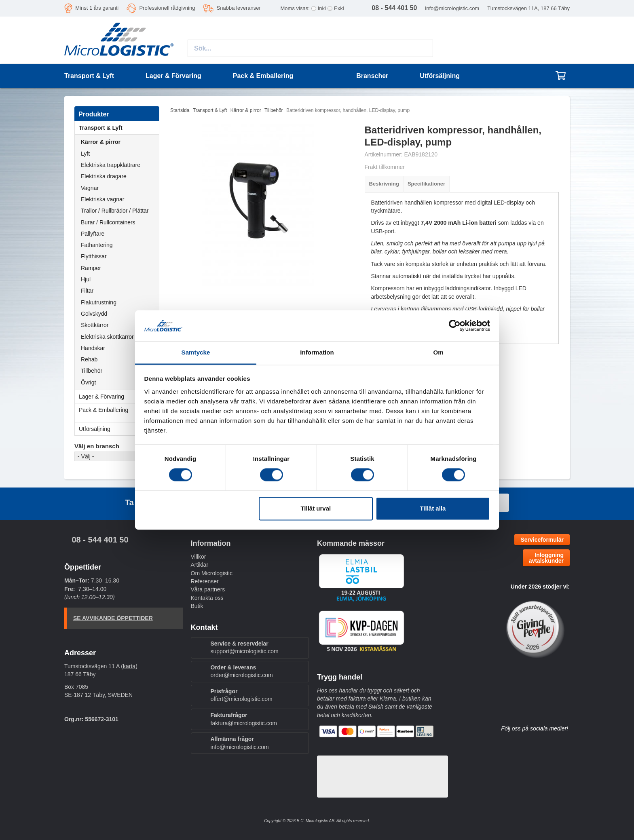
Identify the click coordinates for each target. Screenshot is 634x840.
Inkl (322, 8)
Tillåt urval (316, 508)
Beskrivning (384, 184)
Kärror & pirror (101, 142)
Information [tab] (317, 352)
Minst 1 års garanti (97, 8)
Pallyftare (93, 234)
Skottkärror (95, 325)
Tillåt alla (433, 508)
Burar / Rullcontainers (108, 222)
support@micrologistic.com (245, 651)
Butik (197, 606)
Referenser (205, 581)
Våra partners (208, 589)
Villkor (199, 557)
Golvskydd (94, 314)
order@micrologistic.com (242, 675)
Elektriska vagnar (102, 199)
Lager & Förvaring (119, 397)
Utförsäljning (440, 76)
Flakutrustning (99, 302)
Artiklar (200, 565)
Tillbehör (92, 371)
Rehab (89, 359)
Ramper (91, 268)
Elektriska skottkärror (107, 337)
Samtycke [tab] (196, 352)
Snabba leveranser (239, 8)
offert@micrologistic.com (242, 699)
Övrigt (88, 382)
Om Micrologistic (212, 573)
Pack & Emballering (119, 410)
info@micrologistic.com (452, 8)
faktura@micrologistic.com (244, 723)
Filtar (87, 291)
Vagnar (90, 188)
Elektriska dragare (104, 176)
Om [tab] (438, 352)
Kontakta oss (207, 598)
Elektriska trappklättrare (111, 165)
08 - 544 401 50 (100, 540)
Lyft (85, 154)
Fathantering (97, 245)
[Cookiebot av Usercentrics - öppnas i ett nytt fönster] (455, 326)
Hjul (86, 279)
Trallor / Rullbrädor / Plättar (115, 211)
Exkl (339, 8)
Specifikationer (426, 184)
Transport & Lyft (119, 128)
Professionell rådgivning (167, 8)
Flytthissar (94, 256)
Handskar (93, 348)
